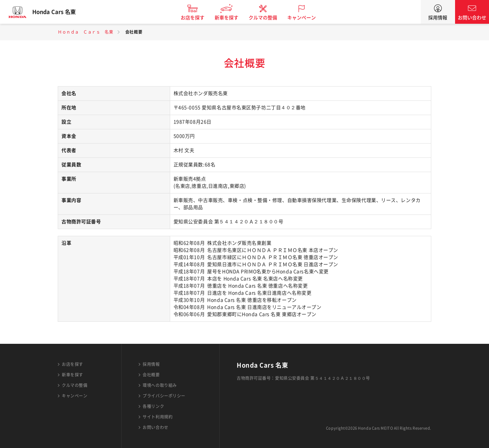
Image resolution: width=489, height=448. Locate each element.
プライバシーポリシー (164, 396)
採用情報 (438, 18)
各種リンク (153, 406)
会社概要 (151, 375)
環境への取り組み (160, 385)
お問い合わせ (472, 18)
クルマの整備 (268, 18)
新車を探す (232, 18)
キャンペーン (307, 18)
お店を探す (198, 18)
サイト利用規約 (158, 417)
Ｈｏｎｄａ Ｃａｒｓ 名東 (85, 32)
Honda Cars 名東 (59, 12)
